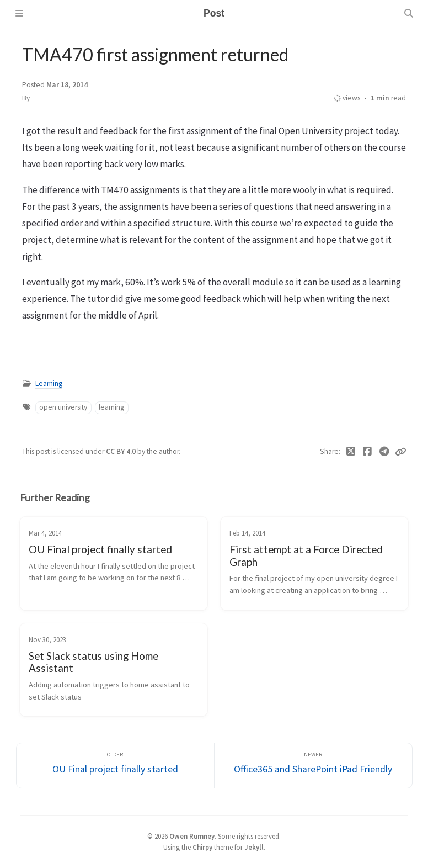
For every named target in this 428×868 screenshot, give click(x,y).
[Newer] (313, 766)
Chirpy (202, 847)
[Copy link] (400, 452)
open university (63, 407)
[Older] (115, 766)
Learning (49, 383)
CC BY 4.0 (122, 451)
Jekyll (254, 847)
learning (111, 407)
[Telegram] (385, 452)
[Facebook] (368, 452)
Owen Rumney (192, 836)
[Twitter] (351, 452)
